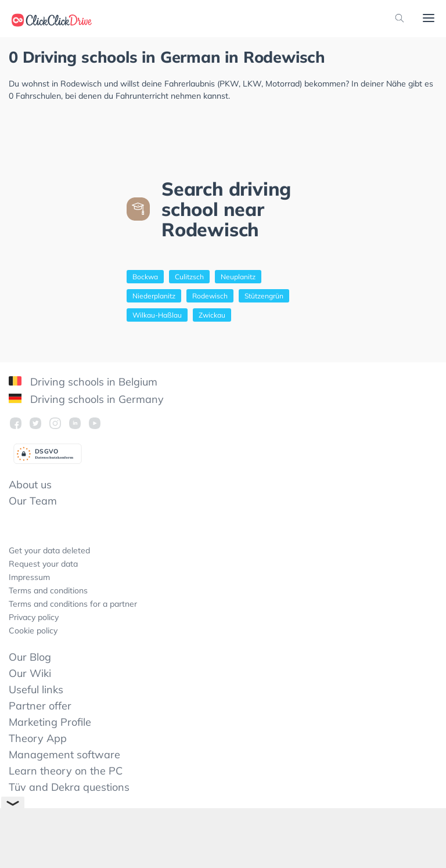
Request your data (43, 564)
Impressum (29, 577)
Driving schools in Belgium (83, 382)
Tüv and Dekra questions (69, 787)
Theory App (38, 738)
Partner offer (40, 706)
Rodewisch (210, 296)
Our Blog (30, 657)
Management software (64, 754)
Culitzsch (189, 277)
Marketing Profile (50, 722)
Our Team (33, 501)
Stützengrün (264, 296)
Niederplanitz (154, 296)
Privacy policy (34, 617)
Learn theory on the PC (66, 771)
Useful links (36, 689)
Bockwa (145, 277)
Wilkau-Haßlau (157, 315)
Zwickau (212, 315)
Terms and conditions (48, 590)
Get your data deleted (49, 550)
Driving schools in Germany (86, 399)
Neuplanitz (238, 277)
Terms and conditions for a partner (73, 604)
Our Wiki (30, 673)
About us (30, 485)
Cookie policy (33, 631)
